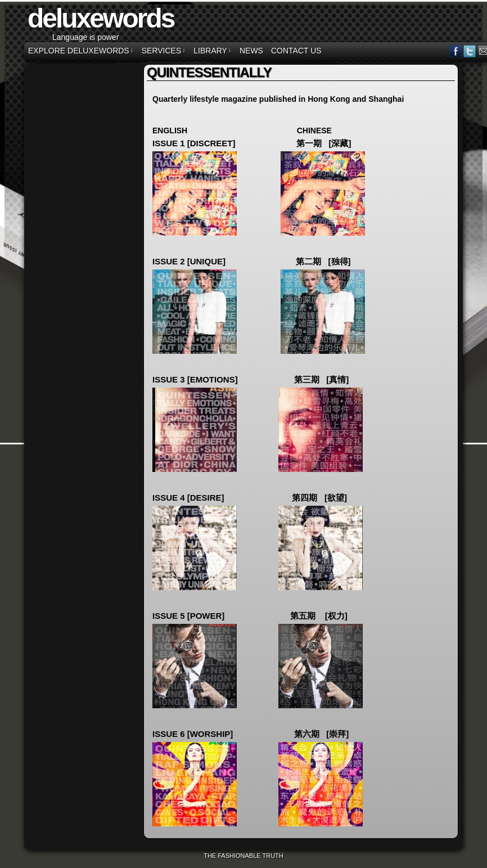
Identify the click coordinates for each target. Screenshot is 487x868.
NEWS (251, 51)
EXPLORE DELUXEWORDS (81, 51)
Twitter (470, 51)
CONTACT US (296, 51)
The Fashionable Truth (243, 856)
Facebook (456, 51)
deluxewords (101, 18)
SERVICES (164, 51)
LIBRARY (212, 51)
